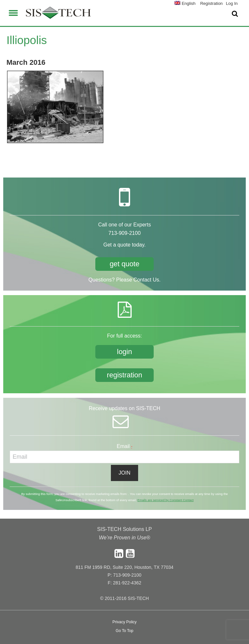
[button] (13, 12)
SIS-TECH (58, 15)
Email (124, 446)
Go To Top (124, 631)
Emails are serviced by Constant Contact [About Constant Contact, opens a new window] (166, 500)
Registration (211, 3)
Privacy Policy (125, 622)
